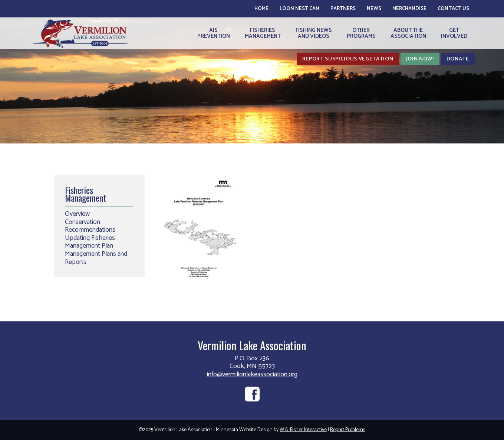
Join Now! (420, 59)
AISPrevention (214, 33)
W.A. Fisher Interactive (303, 430)
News (374, 9)
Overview (77, 214)
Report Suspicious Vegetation (348, 59)
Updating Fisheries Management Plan (90, 242)
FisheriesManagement (263, 33)
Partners (343, 9)
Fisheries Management (85, 194)
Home (261, 9)
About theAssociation (408, 33)
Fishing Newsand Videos (314, 33)
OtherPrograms (361, 33)
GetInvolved (454, 33)
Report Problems (348, 430)
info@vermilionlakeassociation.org (252, 374)
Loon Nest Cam (299, 9)
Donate (458, 59)
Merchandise (409, 9)
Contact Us (453, 9)
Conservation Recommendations (90, 226)
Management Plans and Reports (96, 258)
